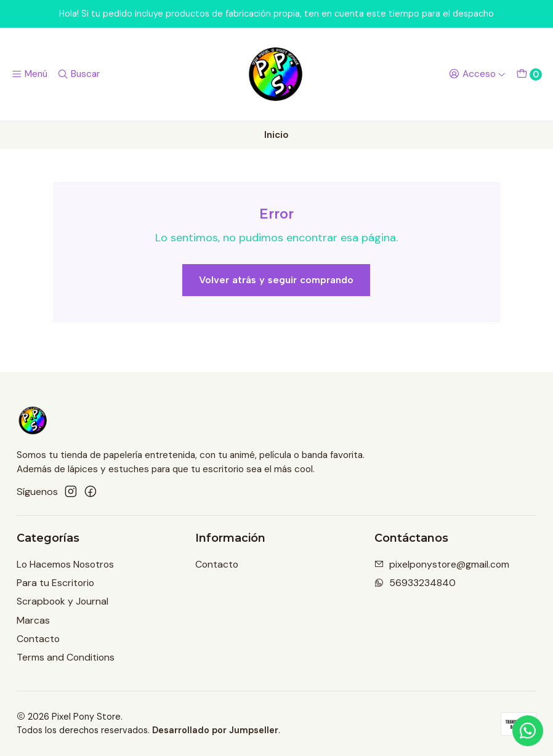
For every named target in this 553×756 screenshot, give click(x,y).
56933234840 (415, 583)
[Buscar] (79, 74)
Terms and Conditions (66, 657)
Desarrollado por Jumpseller (215, 730)
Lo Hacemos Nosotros (65, 564)
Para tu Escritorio (55, 583)
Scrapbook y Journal (63, 601)
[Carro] (529, 74)
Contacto (38, 639)
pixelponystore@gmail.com (442, 564)
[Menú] (30, 74)
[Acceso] (477, 74)
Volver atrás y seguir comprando (276, 280)
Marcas (33, 620)
